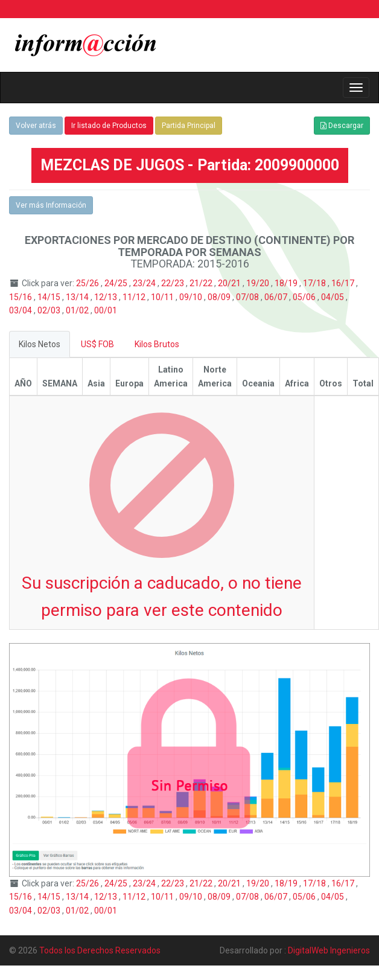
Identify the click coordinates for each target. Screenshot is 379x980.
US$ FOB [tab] (97, 344)
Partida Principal (189, 126)
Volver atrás (36, 126)
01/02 (78, 310)
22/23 (174, 283)
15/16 (21, 297)
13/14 (78, 297)
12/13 (107, 297)
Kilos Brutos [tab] (157, 344)
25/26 (88, 283)
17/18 (315, 283)
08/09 (220, 297)
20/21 (230, 283)
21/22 (202, 283)
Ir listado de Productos (109, 126)
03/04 (21, 310)
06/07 (277, 297)
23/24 (145, 283)
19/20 (259, 283)
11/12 (135, 297)
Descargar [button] (342, 126)
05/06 (305, 297)
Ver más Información (51, 205)
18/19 (287, 283)
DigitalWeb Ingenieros (329, 950)
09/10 (192, 297)
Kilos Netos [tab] (40, 344)
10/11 (163, 297)
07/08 (248, 297)
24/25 (117, 283)
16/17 (344, 283)
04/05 (333, 297)
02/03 (50, 310)
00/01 (106, 310)
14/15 (50, 297)
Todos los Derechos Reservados (100, 950)
